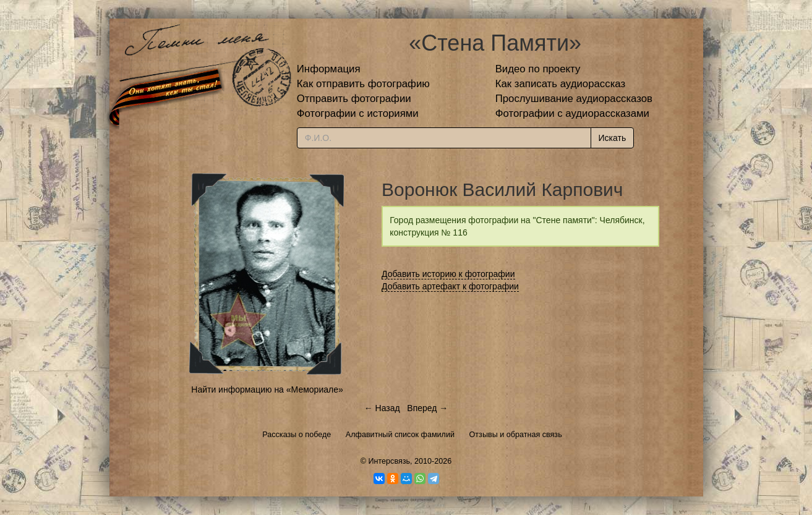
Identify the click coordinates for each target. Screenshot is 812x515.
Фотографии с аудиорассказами (572, 113)
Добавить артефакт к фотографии (450, 286)
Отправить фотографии (354, 99)
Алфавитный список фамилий (400, 435)
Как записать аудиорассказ (561, 84)
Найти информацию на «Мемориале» (267, 389)
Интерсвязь (389, 461)
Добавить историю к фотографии (448, 274)
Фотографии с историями (358, 113)
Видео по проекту (538, 69)
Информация (329, 69)
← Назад (382, 408)
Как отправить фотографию (363, 84)
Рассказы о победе (297, 435)
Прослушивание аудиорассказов (574, 99)
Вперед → (427, 408)
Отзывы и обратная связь (516, 435)
